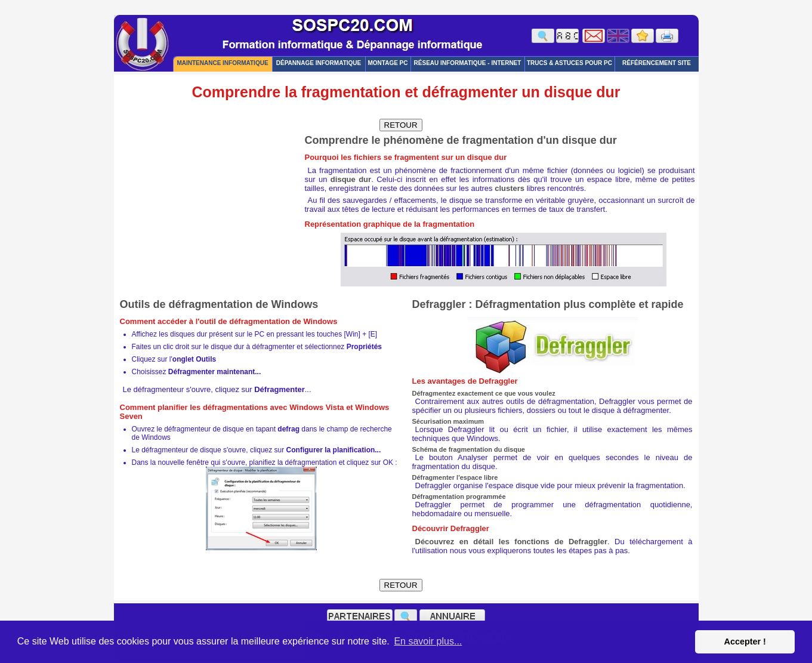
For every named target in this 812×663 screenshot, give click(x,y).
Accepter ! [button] (745, 642)
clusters (510, 188)
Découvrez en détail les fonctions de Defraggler (512, 542)
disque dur (351, 179)
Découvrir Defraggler (451, 528)
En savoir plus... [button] (428, 641)
